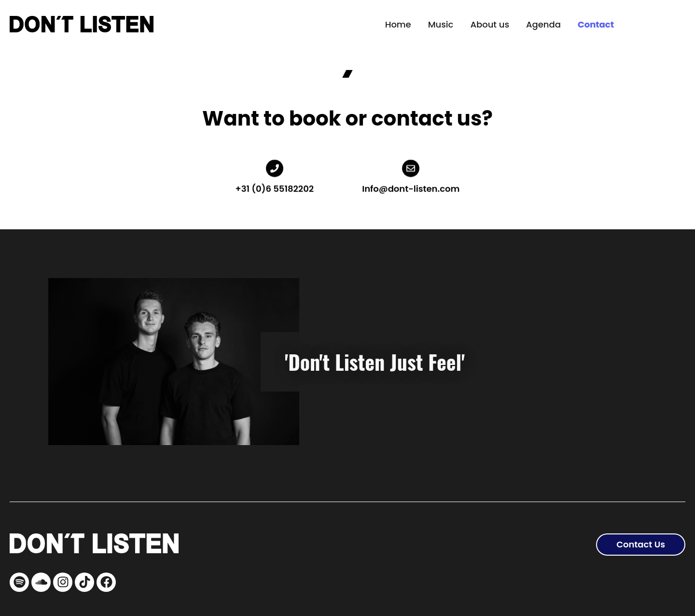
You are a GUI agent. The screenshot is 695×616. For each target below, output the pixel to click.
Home (398, 24)
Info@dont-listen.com (411, 185)
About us (490, 24)
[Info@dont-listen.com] (411, 165)
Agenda (543, 24)
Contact (596, 24)
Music (441, 24)
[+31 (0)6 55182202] (275, 165)
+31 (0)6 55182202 (275, 185)
